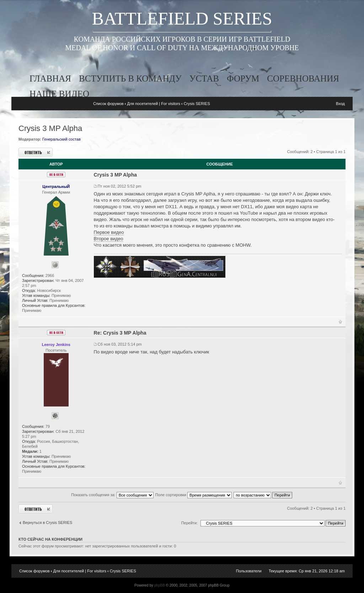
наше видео (59, 94)
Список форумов (108, 104)
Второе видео (109, 239)
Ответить (36, 152)
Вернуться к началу (340, 323)
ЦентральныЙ (56, 187)
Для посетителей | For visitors (154, 104)
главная (50, 78)
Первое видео (109, 232)
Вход (340, 104)
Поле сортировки (194, 495)
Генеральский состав (61, 139)
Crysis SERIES (197, 104)
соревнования (303, 78)
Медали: (30, 451)
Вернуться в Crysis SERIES (47, 523)
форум (243, 78)
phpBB (160, 585)
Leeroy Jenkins (56, 345)
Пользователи (249, 571)
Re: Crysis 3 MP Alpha (120, 333)
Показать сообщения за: (112, 495)
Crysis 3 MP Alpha (50, 128)
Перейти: (190, 523)
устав (204, 78)
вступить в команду (130, 78)
